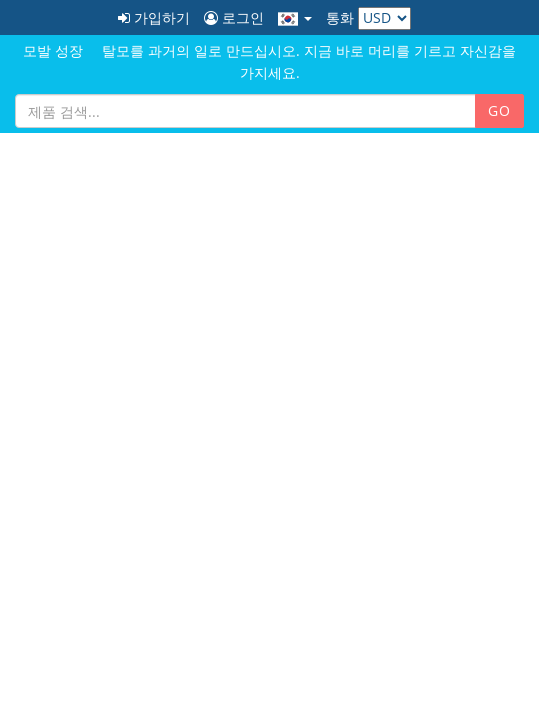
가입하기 (154, 17)
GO (499, 110)
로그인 (234, 17)
